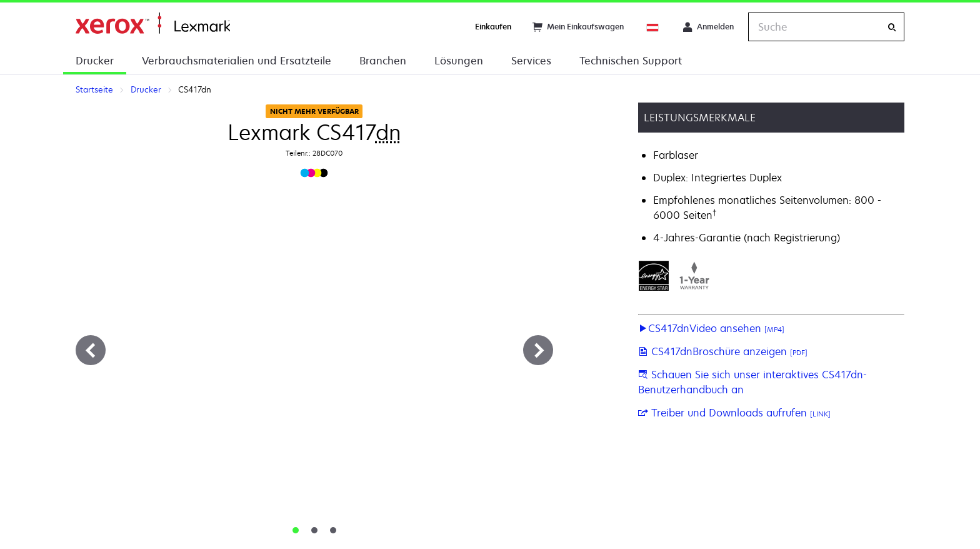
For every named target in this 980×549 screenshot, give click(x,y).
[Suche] (892, 27)
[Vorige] (91, 350)
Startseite (153, 23)
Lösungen (459, 61)
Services (531, 61)
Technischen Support (631, 61)
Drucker (95, 61)
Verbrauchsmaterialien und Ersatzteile (237, 61)
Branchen (383, 61)
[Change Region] (653, 27)
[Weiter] (538, 350)
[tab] (296, 530)
